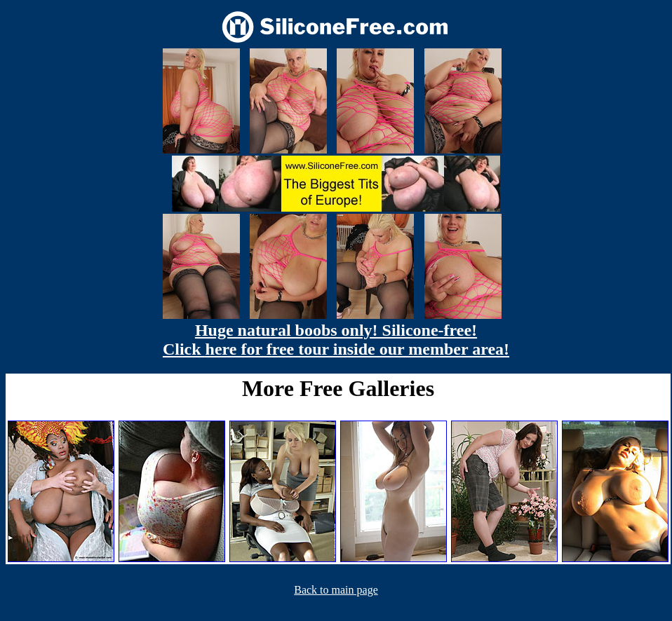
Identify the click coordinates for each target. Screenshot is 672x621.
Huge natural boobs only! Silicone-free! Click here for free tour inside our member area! (336, 340)
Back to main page (336, 590)
